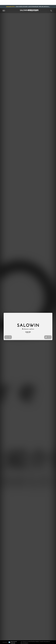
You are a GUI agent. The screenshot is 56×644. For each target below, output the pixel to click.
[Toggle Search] (51, 11)
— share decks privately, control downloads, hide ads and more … (28, 6)
